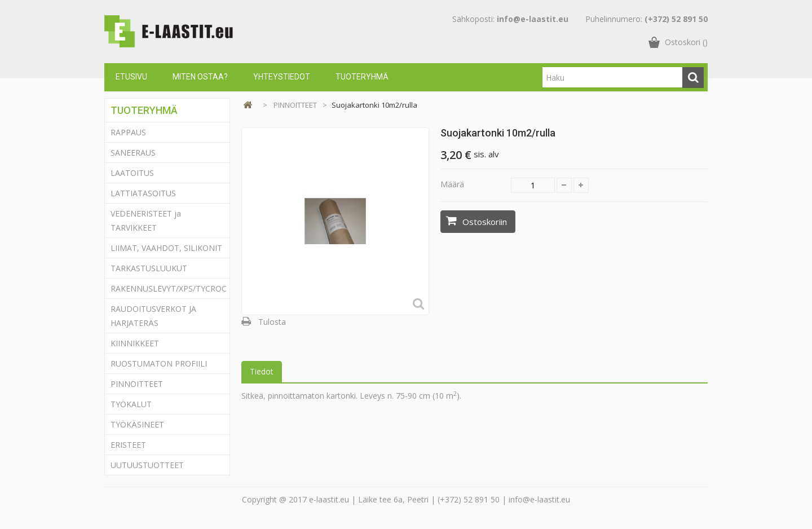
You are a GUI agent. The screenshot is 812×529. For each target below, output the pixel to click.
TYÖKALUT (131, 404)
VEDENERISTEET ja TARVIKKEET (146, 221)
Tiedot (262, 371)
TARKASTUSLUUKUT (149, 268)
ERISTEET (128, 445)
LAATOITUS (132, 173)
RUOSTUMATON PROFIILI (159, 363)
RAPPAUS (128, 132)
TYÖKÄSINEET (137, 424)
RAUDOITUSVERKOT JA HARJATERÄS (153, 316)
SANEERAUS (133, 153)
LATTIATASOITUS (143, 193)
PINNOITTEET (137, 384)
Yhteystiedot (282, 77)
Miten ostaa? (200, 77)
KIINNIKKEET (135, 343)
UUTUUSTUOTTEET (147, 465)
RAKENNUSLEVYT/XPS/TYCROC (169, 288)
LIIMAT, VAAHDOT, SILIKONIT (166, 248)
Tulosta (272, 322)
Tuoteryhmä (362, 77)
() (686, 42)
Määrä (452, 184)
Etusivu (131, 77)
